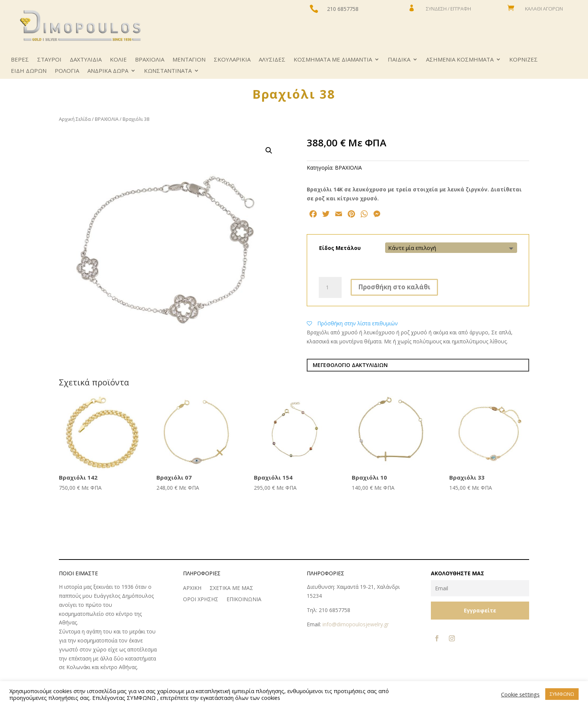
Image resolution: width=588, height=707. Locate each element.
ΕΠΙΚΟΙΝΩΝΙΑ (244, 600)
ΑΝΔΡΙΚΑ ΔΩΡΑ (108, 71)
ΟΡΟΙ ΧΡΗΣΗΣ (201, 600)
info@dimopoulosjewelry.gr (356, 624)
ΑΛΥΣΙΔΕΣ (272, 60)
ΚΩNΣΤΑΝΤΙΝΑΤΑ (168, 71)
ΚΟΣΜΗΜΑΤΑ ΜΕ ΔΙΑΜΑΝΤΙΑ (333, 60)
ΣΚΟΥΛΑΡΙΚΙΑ (232, 60)
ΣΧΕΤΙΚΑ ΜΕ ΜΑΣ (231, 588)
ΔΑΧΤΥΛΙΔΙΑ (86, 60)
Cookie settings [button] (520, 694)
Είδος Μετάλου (340, 248)
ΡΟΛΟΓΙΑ (67, 71)
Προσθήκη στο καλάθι (394, 287)
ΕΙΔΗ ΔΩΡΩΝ (29, 71)
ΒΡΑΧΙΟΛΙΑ (150, 60)
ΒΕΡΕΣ (20, 60)
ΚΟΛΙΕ (118, 60)
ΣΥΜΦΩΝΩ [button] (562, 694)
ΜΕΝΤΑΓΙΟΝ (189, 60)
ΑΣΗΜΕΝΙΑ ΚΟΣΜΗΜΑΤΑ (460, 60)
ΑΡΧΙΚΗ (192, 588)
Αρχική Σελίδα (75, 119)
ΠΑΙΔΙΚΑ (399, 60)
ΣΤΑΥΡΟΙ (49, 60)
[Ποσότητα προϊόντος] (330, 287)
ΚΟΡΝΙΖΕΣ (523, 60)
